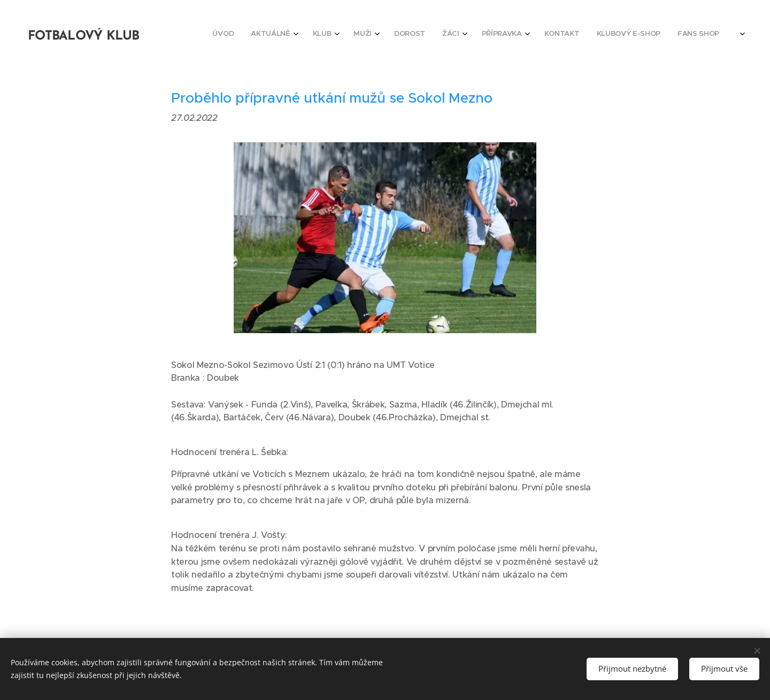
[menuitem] (554, 35)
